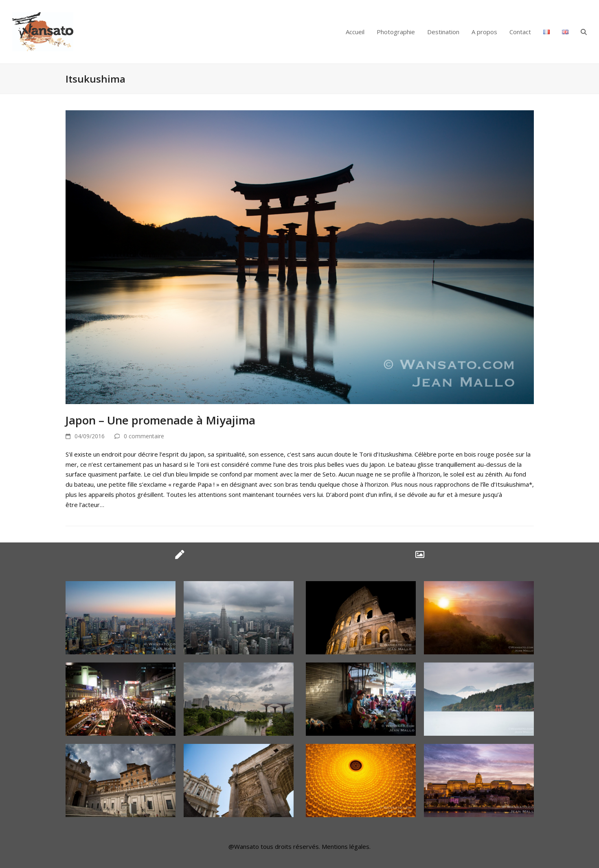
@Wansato (244, 846)
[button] (584, 32)
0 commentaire (144, 436)
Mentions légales (346, 846)
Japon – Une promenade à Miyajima (160, 420)
